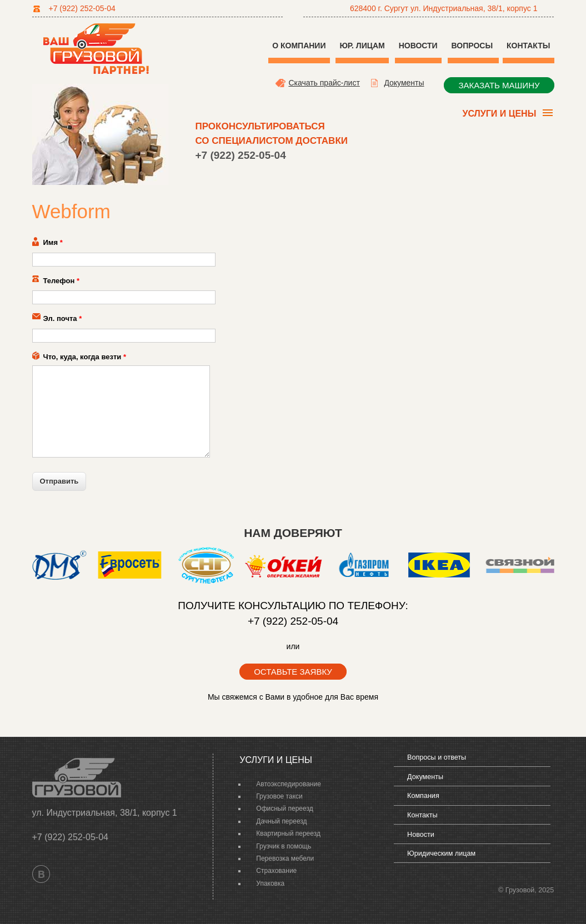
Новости (418, 46)
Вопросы (473, 46)
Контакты (528, 46)
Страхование (276, 871)
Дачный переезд (281, 821)
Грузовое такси (279, 796)
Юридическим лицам (441, 853)
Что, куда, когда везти (85, 357)
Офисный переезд (284, 808)
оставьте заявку (293, 672)
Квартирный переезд (288, 833)
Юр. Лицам (362, 46)
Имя (53, 242)
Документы (404, 83)
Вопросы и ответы (437, 757)
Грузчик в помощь (284, 846)
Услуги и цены (498, 115)
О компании (299, 46)
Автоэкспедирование (289, 784)
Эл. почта (63, 318)
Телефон (62, 281)
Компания (423, 796)
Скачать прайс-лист (324, 83)
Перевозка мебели (285, 858)
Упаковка (270, 883)
